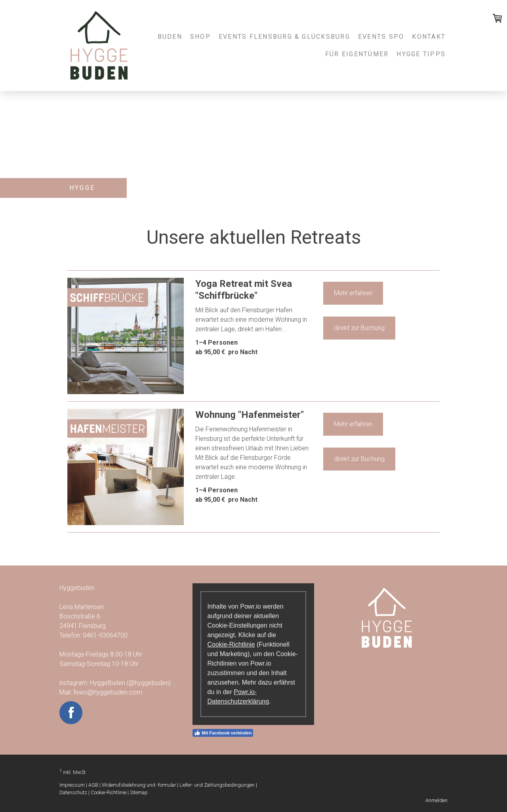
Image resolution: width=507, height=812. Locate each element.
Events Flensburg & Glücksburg (284, 37)
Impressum (72, 785)
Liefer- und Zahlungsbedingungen (217, 785)
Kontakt (429, 37)
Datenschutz (73, 792)
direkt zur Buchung (359, 328)
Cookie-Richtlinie (231, 644)
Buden (170, 37)
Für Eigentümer (357, 54)
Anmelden (436, 800)
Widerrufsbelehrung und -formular (139, 785)
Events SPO (381, 37)
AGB (93, 785)
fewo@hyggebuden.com (108, 692)
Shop (200, 37)
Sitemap (139, 792)
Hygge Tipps (421, 54)
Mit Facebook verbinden (223, 733)
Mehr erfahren (353, 293)
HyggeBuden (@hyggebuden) (131, 683)
